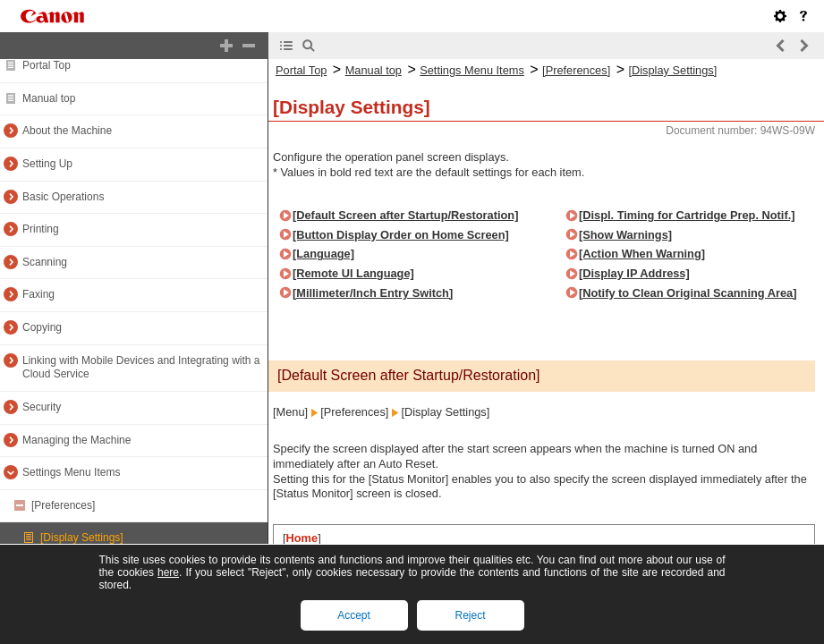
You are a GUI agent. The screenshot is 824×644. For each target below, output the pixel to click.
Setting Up (47, 164)
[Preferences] (63, 505)
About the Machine (67, 131)
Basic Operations (63, 197)
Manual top (49, 98)
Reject (470, 615)
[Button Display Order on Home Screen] (401, 235)
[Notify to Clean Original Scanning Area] (688, 293)
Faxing (38, 294)
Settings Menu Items (71, 472)
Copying (42, 327)
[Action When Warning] (642, 254)
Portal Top (47, 65)
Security (42, 407)
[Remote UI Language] (353, 273)
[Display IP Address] (634, 273)
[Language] (323, 254)
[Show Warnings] (625, 235)
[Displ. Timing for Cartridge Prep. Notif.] (687, 215)
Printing (41, 229)
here (168, 572)
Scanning (45, 262)
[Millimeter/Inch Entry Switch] (373, 293)
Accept (354, 615)
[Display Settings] (82, 538)
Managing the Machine (76, 440)
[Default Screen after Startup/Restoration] (405, 215)
